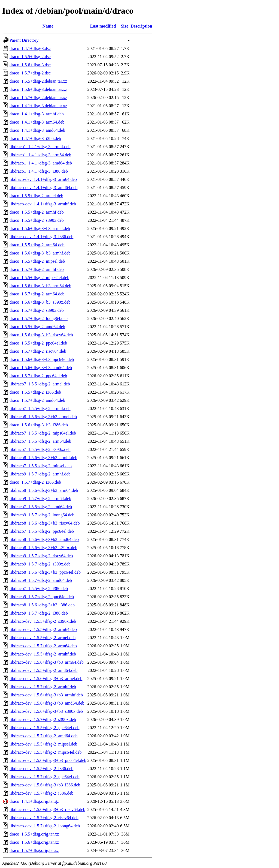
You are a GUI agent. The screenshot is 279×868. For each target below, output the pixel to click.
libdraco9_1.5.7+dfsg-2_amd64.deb (41, 580)
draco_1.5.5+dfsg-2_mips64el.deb (39, 278)
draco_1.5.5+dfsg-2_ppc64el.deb (38, 343)
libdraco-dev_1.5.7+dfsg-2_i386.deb (41, 793)
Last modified (103, 26)
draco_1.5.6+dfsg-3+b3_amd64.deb (41, 368)
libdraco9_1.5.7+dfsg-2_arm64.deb (40, 499)
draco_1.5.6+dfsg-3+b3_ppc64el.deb (42, 359)
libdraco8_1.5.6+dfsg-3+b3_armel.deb (43, 417)
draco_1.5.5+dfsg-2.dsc (30, 57)
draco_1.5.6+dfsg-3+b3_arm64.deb (40, 286)
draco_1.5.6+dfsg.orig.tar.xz (34, 842)
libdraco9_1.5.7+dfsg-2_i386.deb (39, 613)
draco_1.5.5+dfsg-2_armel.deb (36, 196)
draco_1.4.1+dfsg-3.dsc (30, 48)
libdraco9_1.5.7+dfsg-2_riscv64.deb (41, 556)
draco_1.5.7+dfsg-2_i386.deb (35, 482)
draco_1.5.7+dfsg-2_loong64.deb (39, 318)
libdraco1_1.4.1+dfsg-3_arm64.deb (40, 155)
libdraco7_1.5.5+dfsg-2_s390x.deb (40, 449)
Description (141, 26)
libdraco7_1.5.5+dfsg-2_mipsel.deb (41, 466)
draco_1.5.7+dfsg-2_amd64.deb (37, 400)
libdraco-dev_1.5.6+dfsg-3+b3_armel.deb (46, 679)
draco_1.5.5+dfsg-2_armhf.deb (37, 212)
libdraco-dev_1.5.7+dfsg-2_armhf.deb (43, 687)
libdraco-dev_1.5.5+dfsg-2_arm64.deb (43, 629)
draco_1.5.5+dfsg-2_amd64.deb (37, 327)
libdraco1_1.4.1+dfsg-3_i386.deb (39, 171)
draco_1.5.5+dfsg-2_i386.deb (35, 392)
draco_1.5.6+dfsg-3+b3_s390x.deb (40, 302)
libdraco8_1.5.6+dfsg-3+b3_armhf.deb (43, 458)
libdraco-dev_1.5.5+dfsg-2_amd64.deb (43, 670)
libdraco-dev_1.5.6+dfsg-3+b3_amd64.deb (47, 703)
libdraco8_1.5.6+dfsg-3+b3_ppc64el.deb (45, 572)
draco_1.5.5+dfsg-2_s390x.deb (37, 220)
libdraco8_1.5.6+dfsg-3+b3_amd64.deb (44, 539)
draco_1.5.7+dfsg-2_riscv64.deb (38, 351)
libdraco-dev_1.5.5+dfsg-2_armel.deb (43, 638)
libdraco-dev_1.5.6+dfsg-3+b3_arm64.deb (47, 662)
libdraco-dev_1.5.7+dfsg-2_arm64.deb (43, 646)
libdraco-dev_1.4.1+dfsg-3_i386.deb (41, 237)
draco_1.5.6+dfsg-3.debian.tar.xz (38, 89)
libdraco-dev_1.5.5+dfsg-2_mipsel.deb (43, 744)
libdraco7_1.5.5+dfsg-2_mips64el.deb (43, 433)
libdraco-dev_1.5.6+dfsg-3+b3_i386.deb (45, 785)
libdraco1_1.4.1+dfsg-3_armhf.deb (40, 147)
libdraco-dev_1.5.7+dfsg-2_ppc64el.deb (45, 777)
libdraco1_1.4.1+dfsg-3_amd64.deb (41, 163)
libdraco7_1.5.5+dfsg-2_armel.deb (40, 384)
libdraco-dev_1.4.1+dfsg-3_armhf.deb (43, 204)
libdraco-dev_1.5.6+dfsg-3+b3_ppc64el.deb (48, 760)
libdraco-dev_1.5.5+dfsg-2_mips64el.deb (46, 752)
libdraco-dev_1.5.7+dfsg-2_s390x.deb (43, 719)
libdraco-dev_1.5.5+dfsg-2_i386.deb (41, 769)
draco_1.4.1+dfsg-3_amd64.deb (37, 130)
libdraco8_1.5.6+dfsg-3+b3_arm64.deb (44, 490)
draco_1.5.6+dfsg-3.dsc (30, 65)
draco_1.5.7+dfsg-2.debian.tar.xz (38, 98)
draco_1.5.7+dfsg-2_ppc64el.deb (38, 376)
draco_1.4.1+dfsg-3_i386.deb (35, 138)
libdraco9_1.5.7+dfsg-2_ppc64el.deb (42, 597)
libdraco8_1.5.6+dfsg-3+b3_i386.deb (42, 605)
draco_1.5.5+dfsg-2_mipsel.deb (37, 261)
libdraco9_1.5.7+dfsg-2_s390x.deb (40, 564)
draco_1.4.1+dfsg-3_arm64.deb (37, 122)
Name (48, 26)
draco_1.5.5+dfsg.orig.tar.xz (34, 834)
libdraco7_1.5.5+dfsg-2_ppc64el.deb (42, 531)
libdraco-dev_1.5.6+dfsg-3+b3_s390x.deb (46, 711)
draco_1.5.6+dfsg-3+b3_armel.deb (40, 228)
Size (125, 26)
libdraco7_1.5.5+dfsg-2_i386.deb (39, 589)
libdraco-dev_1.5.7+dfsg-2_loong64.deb (45, 826)
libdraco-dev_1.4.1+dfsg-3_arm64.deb (43, 179)
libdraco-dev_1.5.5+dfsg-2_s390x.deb (43, 621)
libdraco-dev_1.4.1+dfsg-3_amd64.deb (43, 188)
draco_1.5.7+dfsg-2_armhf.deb (37, 269)
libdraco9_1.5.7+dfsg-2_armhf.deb (40, 474)
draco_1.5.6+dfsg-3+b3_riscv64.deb (41, 335)
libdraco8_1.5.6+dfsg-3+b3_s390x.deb (43, 548)
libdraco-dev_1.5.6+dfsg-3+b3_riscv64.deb (47, 809)
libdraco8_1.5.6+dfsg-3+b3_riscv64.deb (45, 523)
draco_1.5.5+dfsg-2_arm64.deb (37, 245)
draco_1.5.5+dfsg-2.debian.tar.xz (38, 81)
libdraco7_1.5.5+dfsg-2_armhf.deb (40, 408)
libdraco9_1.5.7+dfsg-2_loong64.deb (42, 515)
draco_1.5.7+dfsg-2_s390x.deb (37, 310)
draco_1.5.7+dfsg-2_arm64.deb (37, 294)
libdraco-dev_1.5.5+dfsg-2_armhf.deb (43, 654)
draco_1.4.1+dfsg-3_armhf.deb (37, 114)
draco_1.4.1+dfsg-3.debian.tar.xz (38, 106)
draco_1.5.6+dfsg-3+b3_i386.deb (39, 425)
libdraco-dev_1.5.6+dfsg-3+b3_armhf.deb (46, 695)
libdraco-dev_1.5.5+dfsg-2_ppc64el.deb (45, 728)
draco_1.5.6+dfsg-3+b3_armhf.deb (40, 253)
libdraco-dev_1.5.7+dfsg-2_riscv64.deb (44, 818)
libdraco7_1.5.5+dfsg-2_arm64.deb (40, 441)
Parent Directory (24, 40)
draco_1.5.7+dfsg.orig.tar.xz (34, 850)
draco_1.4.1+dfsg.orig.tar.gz (34, 801)
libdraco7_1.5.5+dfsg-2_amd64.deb (41, 507)
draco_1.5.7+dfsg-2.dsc (30, 73)
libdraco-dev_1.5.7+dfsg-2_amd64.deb (43, 736)
